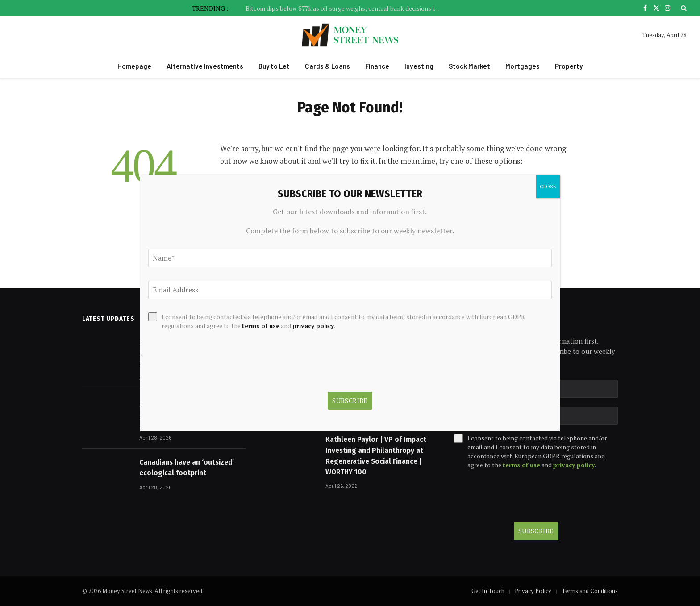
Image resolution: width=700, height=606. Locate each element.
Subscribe (536, 531)
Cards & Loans (327, 66)
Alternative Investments (205, 66)
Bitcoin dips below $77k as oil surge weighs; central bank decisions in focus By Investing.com (346, 8)
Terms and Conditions (590, 591)
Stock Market (469, 66)
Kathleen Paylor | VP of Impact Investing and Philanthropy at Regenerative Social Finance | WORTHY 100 (376, 456)
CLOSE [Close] (548, 186)
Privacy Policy (533, 591)
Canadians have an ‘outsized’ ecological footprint (187, 467)
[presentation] (522, 496)
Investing (419, 66)
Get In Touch (488, 591)
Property (569, 66)
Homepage (134, 66)
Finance (377, 66)
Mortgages (523, 66)
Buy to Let (274, 66)
